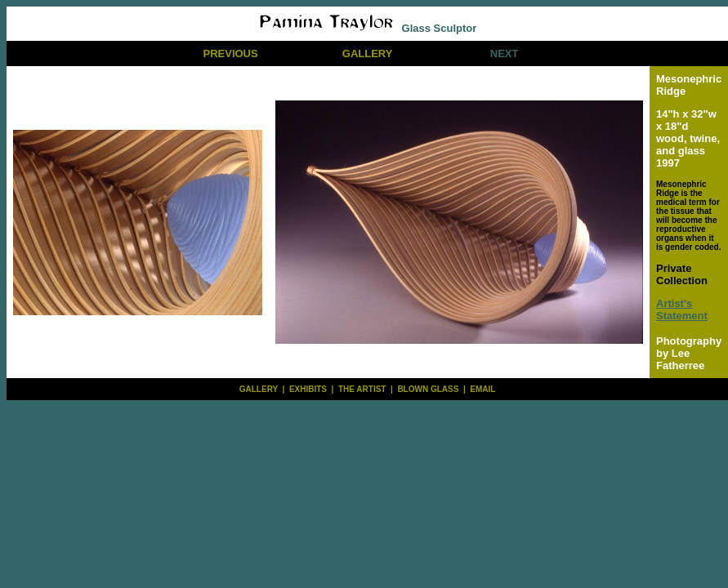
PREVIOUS (231, 53)
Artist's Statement (682, 310)
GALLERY (368, 53)
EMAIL (482, 389)
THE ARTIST (362, 389)
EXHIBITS (308, 389)
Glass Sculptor (367, 28)
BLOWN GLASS (428, 389)
